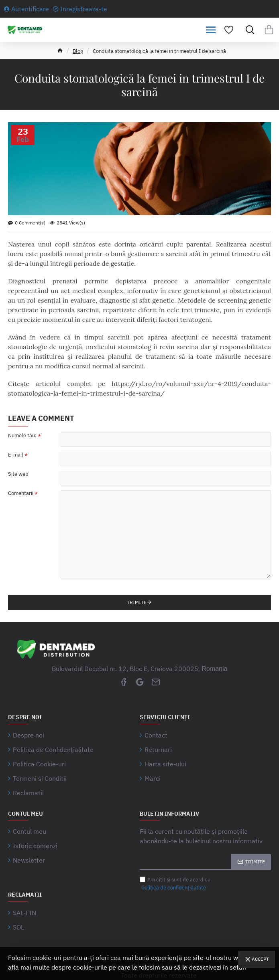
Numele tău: (22, 436)
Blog (78, 51)
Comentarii (21, 493)
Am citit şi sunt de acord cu (175, 884)
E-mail (16, 455)
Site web (18, 474)
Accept (260, 959)
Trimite (137, 602)
